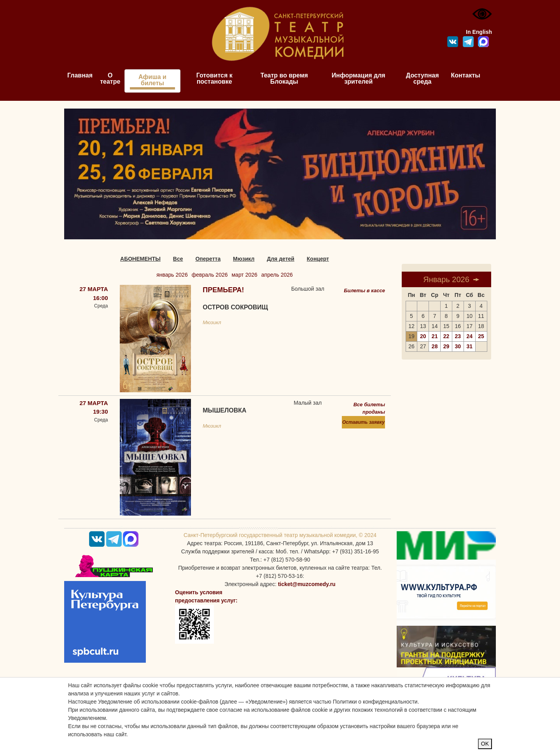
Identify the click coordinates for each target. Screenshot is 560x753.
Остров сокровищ (235, 307)
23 (458, 336)
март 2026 (244, 275)
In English (479, 32)
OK (485, 744)
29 (446, 346)
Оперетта (208, 259)
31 (469, 346)
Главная (80, 75)
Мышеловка (224, 410)
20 (423, 336)
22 (446, 336)
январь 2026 (172, 275)
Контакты (466, 75)
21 (435, 336)
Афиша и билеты (152, 80)
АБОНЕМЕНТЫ (140, 259)
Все (178, 259)
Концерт (318, 259)
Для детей (281, 259)
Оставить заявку (363, 422)
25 (481, 336)
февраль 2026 (210, 275)
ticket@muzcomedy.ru (307, 584)
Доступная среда (423, 78)
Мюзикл (244, 259)
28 (435, 346)
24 (469, 336)
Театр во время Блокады (284, 78)
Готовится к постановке (214, 78)
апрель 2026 (277, 275)
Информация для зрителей (359, 78)
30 (458, 346)
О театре (110, 78)
